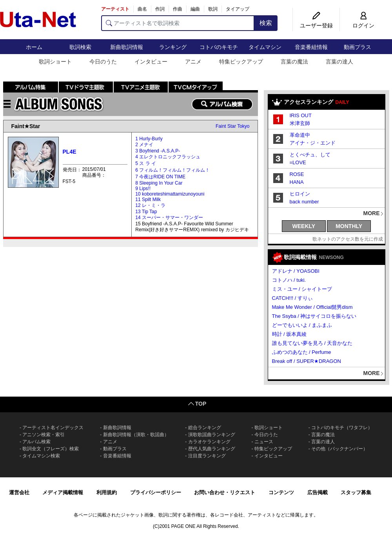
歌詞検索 (80, 47)
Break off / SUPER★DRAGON (307, 361)
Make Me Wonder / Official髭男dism (312, 307)
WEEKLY (304, 226)
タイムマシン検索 (41, 456)
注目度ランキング (207, 456)
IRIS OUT (301, 115)
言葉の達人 (339, 62)
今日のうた (103, 62)
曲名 (142, 9)
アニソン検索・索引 (44, 435)
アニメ (193, 62)
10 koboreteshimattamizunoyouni (170, 194)
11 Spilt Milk (148, 199)
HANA (297, 182)
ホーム (34, 47)
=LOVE (298, 162)
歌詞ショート (55, 62)
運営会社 (19, 492)
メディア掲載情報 (63, 492)
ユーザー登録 (316, 25)
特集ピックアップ (241, 62)
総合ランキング (205, 428)
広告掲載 (318, 492)
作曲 (178, 9)
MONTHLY (349, 226)
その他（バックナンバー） (339, 449)
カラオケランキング (209, 442)
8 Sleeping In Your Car (159, 183)
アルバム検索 (36, 442)
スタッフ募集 (356, 492)
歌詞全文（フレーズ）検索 (51, 449)
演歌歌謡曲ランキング (212, 435)
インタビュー (151, 62)
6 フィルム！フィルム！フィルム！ (172, 170)
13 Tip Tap (146, 212)
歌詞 (213, 9)
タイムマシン (265, 47)
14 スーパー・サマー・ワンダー (169, 218)
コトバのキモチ (219, 47)
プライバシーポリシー (156, 492)
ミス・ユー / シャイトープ (302, 289)
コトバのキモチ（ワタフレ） (342, 428)
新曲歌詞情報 (127, 47)
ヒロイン (300, 194)
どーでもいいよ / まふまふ (302, 325)
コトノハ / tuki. (289, 280)
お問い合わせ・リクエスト (225, 492)
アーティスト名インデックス (53, 428)
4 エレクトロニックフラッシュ (168, 157)
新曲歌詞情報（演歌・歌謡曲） (136, 435)
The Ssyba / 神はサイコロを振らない (314, 316)
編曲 (195, 9)
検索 (266, 23)
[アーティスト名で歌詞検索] (178, 23)
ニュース (264, 442)
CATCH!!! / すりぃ (292, 298)
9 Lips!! (143, 189)
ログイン (363, 25)
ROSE (297, 174)
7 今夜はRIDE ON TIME (160, 177)
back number (304, 202)
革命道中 (300, 135)
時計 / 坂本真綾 (289, 334)
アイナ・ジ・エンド (313, 143)
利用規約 (107, 492)
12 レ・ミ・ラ (150, 205)
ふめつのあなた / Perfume (302, 352)
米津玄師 (300, 123)
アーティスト (115, 9)
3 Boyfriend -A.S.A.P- (158, 151)
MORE (372, 213)
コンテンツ (281, 492)
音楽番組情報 (311, 47)
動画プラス (358, 47)
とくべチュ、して (310, 155)
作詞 (160, 9)
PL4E (70, 152)
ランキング (173, 47)
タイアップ (238, 9)
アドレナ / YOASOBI (296, 271)
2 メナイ (144, 145)
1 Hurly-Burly (149, 139)
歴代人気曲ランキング (212, 449)
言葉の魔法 (294, 62)
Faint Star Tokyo (232, 126)
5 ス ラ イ (146, 163)
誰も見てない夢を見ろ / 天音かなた (312, 343)
